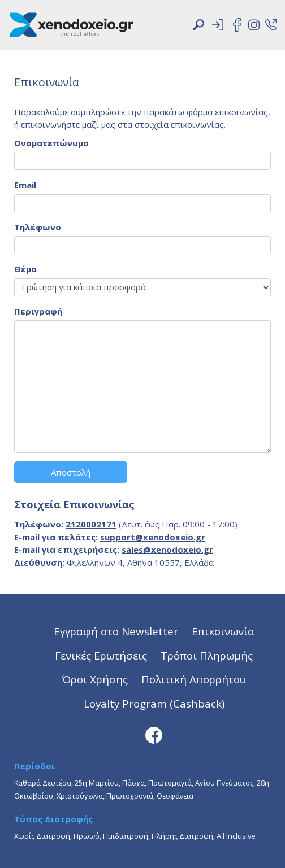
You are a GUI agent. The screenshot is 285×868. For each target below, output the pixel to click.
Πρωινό (87, 836)
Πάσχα (133, 783)
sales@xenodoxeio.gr (167, 549)
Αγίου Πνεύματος (224, 783)
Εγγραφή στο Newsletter (116, 631)
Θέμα (25, 269)
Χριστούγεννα (80, 796)
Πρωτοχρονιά (130, 796)
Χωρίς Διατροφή (42, 836)
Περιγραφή (38, 311)
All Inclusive (236, 836)
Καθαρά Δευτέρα (43, 783)
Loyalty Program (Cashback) (154, 703)
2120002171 (91, 524)
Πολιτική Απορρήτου (194, 679)
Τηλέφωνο (38, 227)
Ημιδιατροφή (126, 836)
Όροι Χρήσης (95, 679)
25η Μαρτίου (97, 783)
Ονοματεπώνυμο (51, 143)
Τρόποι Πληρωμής (207, 655)
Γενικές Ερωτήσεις (101, 655)
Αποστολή (71, 472)
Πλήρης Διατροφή (182, 836)
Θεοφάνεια (175, 796)
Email (25, 185)
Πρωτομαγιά (170, 783)
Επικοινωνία (223, 631)
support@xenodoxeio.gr (153, 537)
